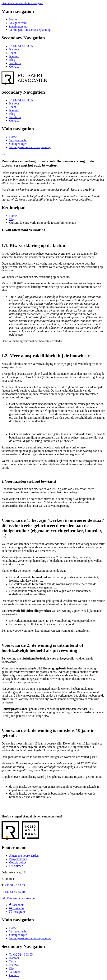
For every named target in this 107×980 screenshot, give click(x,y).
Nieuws (14, 56)
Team (13, 53)
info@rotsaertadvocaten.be (18, 898)
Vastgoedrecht (18, 23)
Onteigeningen (18, 26)
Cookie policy (18, 862)
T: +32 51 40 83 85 (21, 46)
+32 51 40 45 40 (15, 892)
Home (13, 19)
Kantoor (14, 49)
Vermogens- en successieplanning (30, 30)
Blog (12, 60)
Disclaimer (16, 866)
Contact (14, 67)
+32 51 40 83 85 (15, 885)
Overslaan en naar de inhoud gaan (22, 3)
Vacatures (15, 63)
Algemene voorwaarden (24, 856)
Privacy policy (18, 859)
